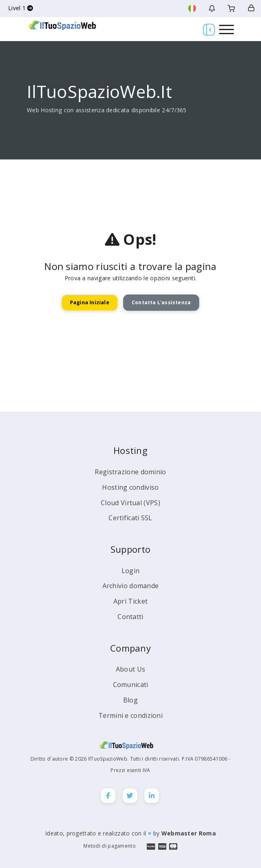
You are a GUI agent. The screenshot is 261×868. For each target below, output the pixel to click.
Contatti (130, 617)
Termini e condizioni (130, 715)
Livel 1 (21, 8)
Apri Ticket (130, 601)
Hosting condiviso (130, 487)
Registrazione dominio (130, 472)
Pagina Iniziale (90, 302)
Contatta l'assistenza (161, 302)
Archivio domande (131, 586)
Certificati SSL (130, 518)
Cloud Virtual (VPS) (130, 503)
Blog (130, 700)
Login (131, 571)
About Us (130, 669)
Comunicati (131, 685)
